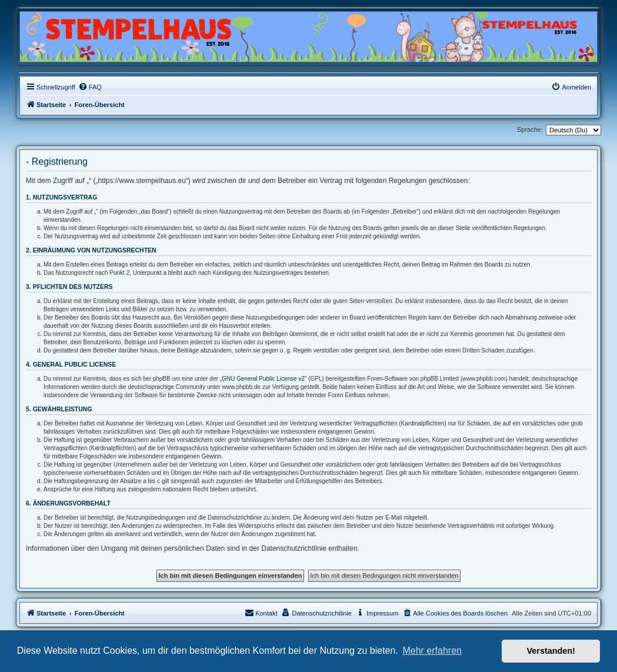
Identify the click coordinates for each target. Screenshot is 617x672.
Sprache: (530, 129)
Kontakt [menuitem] (261, 613)
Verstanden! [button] (551, 651)
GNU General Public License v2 (263, 379)
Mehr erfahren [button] (432, 651)
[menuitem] (90, 87)
